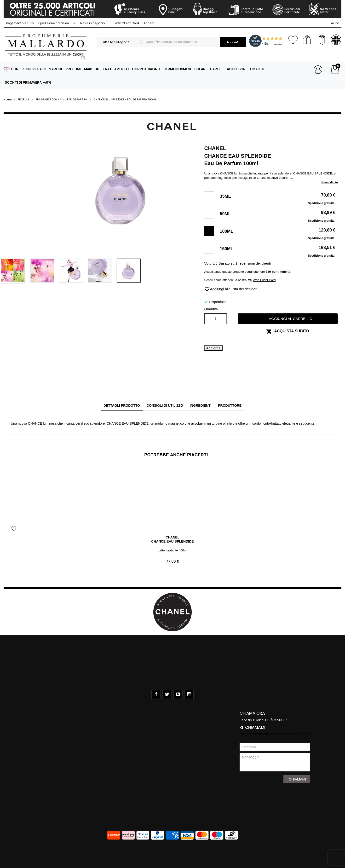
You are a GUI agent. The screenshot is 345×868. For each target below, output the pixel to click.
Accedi (149, 23)
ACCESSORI (237, 69)
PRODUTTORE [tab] (230, 405)
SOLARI (200, 69)
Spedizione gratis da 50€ (57, 23)
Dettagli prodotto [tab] (122, 405)
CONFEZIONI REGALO (29, 69)
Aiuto (335, 23)
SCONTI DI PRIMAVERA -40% (28, 82)
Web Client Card (124, 23)
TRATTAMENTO (116, 69)
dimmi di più (329, 182)
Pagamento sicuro (20, 23)
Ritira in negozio (92, 23)
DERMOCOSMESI (177, 69)
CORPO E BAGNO (146, 69)
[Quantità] (216, 319)
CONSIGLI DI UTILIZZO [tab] (165, 405)
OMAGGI (257, 69)
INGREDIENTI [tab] (201, 405)
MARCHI (55, 69)
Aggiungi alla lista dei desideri (231, 289)
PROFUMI (73, 69)
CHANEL (172, 537)
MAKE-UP (92, 69)
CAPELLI (217, 69)
